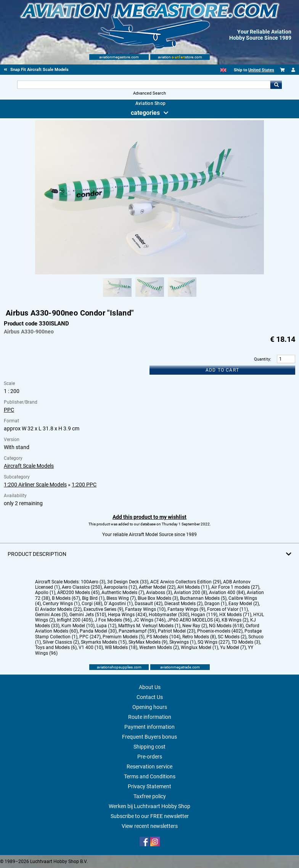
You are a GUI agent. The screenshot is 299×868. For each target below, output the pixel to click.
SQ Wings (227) (214, 642)
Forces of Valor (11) (227, 609)
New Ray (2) (195, 626)
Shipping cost (149, 747)
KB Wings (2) (235, 620)
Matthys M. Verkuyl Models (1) (149, 626)
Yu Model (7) (233, 647)
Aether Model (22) (157, 587)
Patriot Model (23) (177, 631)
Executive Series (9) (103, 609)
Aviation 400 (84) (227, 593)
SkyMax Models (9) (148, 642)
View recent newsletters (150, 826)
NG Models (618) (226, 626)
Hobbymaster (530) (169, 615)
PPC (9, 410)
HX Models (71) (235, 615)
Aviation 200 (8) (190, 593)
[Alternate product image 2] (150, 297)
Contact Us (150, 697)
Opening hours (150, 707)
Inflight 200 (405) (75, 620)
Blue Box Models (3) (158, 598)
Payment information (149, 727)
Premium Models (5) (124, 637)
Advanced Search (149, 93)
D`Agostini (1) (118, 604)
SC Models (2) (232, 637)
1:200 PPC (84, 485)
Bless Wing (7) (121, 598)
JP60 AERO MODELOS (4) (194, 620)
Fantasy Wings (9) (186, 609)
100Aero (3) (93, 582)
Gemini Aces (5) (51, 615)
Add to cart (222, 370)
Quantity (262, 359)
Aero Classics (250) (82, 587)
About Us (150, 687)
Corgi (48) (92, 604)
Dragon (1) (215, 604)
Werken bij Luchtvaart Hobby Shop (149, 806)
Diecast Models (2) (183, 604)
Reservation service (149, 767)
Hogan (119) (204, 615)
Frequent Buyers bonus (149, 737)
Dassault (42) (149, 604)
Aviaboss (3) (159, 593)
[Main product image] (149, 273)
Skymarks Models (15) (104, 642)
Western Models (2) (159, 647)
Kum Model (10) (78, 626)
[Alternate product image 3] (182, 297)
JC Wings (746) (149, 620)
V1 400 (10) (91, 647)
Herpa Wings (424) (127, 615)
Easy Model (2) (244, 604)
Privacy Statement (149, 786)
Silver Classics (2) (61, 642)
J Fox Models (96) (113, 620)
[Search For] (144, 85)
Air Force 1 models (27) (235, 587)
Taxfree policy (150, 796)
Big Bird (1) (93, 598)
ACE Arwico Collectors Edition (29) (186, 582)
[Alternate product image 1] (117, 297)
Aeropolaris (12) (120, 587)
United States (261, 70)
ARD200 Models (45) (78, 593)
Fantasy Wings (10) (145, 609)
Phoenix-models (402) (220, 631)
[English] (223, 70)
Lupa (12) (106, 626)
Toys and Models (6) (56, 647)
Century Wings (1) (61, 604)
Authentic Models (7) (123, 593)
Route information (150, 717)
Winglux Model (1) (199, 647)
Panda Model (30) (98, 631)
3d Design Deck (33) (128, 582)
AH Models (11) (193, 587)
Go (276, 85)
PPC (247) (90, 637)
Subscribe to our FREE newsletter (150, 816)
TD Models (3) (246, 642)
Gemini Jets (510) (88, 615)
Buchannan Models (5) (203, 598)
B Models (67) (66, 598)
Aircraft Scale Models (29, 466)
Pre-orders (150, 757)
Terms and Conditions (150, 776)
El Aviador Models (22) (58, 609)
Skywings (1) (182, 642)
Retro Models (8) (199, 637)
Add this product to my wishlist (149, 517)
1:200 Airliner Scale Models (35, 485)
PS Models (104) (163, 637)
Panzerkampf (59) (137, 631)
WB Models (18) (121, 647)
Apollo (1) (45, 593)
